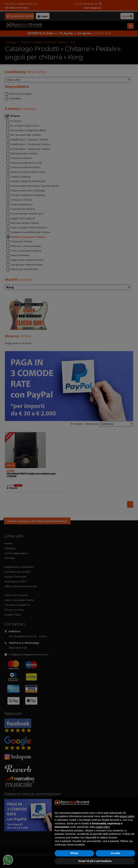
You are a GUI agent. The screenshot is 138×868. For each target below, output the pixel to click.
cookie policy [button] (103, 827)
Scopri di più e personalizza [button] (95, 861)
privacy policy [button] (127, 816)
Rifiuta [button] (74, 853)
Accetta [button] (115, 853)
